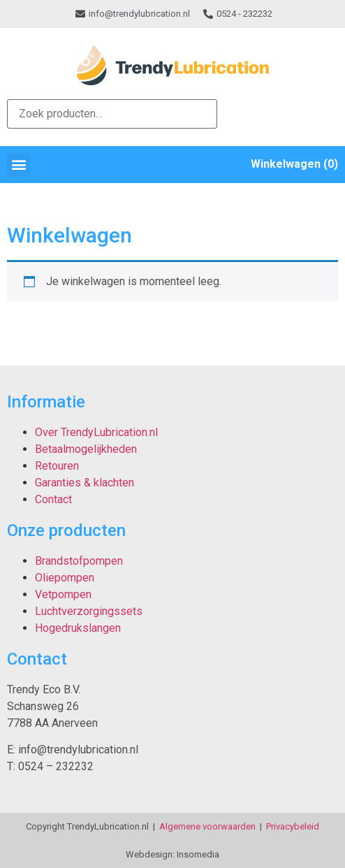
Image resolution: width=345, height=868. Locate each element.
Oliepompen (65, 578)
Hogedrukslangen (78, 628)
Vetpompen (63, 594)
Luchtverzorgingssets (89, 611)
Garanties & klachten (85, 483)
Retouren (57, 466)
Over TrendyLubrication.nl (96, 432)
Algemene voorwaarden (207, 826)
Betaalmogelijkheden (86, 449)
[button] (19, 165)
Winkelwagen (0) (294, 164)
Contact (53, 499)
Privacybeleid (293, 826)
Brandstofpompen (79, 561)
